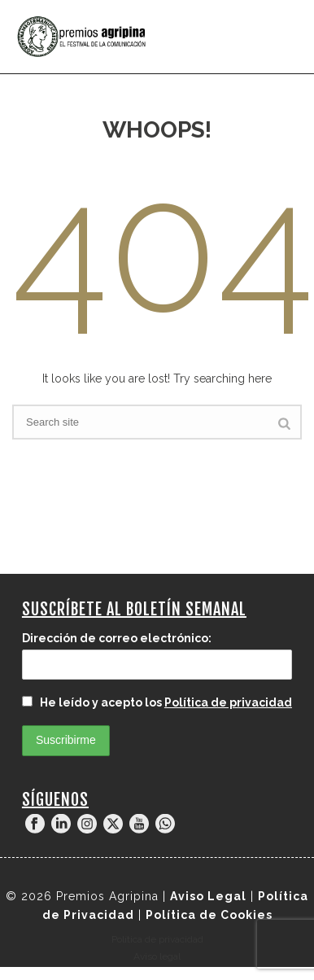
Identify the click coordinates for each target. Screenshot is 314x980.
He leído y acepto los (157, 702)
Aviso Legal (208, 896)
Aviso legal (157, 956)
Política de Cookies (209, 915)
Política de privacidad (228, 702)
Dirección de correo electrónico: (117, 638)
